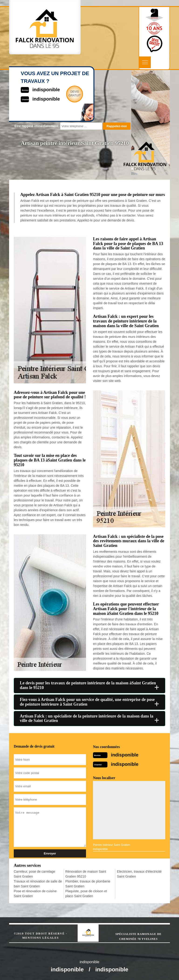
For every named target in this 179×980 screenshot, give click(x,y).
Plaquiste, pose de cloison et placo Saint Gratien (86, 894)
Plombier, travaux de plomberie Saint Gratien (88, 884)
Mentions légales (40, 938)
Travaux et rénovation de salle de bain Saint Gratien (38, 884)
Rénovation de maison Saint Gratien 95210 (86, 874)
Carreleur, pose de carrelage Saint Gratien (34, 874)
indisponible (125, 755)
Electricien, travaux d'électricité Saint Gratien (139, 874)
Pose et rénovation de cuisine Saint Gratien (35, 894)
